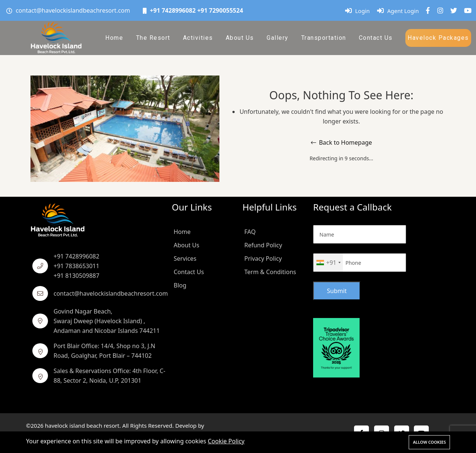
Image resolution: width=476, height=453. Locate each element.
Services (185, 258)
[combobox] (328, 263)
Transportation (324, 38)
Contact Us (376, 38)
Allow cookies (429, 442)
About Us (240, 38)
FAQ (250, 232)
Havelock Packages (438, 38)
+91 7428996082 (173, 10)
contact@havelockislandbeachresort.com (73, 10)
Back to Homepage (342, 142)
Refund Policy (263, 245)
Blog (180, 285)
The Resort (153, 38)
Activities (198, 38)
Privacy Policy (263, 258)
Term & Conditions (270, 272)
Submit (337, 291)
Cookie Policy (226, 441)
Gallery (278, 38)
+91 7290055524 (220, 10)
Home (114, 38)
